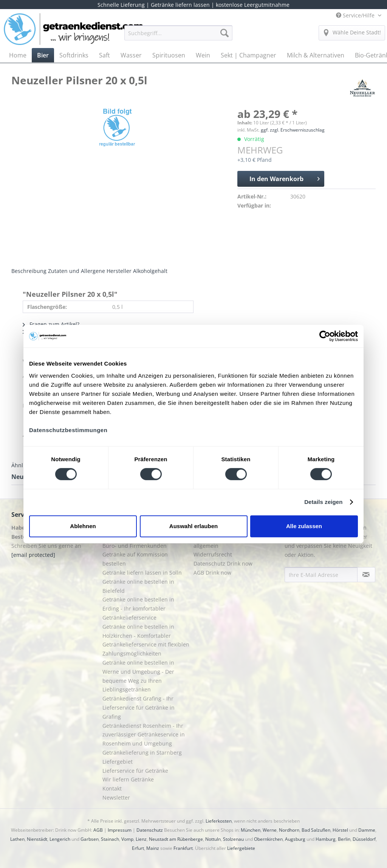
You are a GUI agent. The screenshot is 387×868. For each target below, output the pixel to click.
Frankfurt (183, 848)
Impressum (120, 830)
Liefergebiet (118, 762)
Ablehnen (83, 526)
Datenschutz (150, 830)
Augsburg (295, 839)
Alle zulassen (304, 526)
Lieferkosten (219, 821)
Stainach (110, 839)
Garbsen (90, 839)
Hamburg (326, 839)
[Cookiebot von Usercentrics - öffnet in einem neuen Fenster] (325, 336)
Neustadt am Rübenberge (176, 839)
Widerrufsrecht (213, 554)
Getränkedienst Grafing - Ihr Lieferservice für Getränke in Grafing (139, 708)
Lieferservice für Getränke (135, 771)
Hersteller (119, 271)
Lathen (17, 839)
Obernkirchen (268, 839)
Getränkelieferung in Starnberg (142, 753)
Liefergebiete (241, 848)
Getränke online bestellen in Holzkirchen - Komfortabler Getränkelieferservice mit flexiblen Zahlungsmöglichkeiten (146, 640)
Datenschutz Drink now (223, 563)
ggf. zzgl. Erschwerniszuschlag (293, 130)
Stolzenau (233, 839)
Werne (270, 830)
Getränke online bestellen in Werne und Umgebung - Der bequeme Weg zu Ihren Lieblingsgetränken (138, 676)
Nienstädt (37, 839)
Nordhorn (289, 830)
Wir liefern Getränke (128, 779)
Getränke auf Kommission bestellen (135, 559)
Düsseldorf (364, 839)
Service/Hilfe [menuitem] (356, 15)
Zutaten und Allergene (77, 271)
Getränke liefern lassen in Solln (142, 573)
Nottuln (213, 839)
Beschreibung (29, 271)
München (251, 830)
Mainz (153, 848)
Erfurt (138, 848)
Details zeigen (323, 502)
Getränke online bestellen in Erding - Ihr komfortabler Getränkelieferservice (138, 608)
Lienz (141, 839)
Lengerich (60, 839)
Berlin (344, 839)
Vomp (127, 839)
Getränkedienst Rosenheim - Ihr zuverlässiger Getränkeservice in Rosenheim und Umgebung (144, 735)
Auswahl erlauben (193, 526)
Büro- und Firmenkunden (135, 546)
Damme (367, 830)
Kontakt (112, 788)
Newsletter (116, 797)
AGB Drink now (212, 573)
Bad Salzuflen (316, 830)
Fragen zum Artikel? (51, 324)
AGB (98, 830)
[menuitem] (179, 36)
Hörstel (340, 830)
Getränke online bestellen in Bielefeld (138, 586)
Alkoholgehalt (150, 271)
